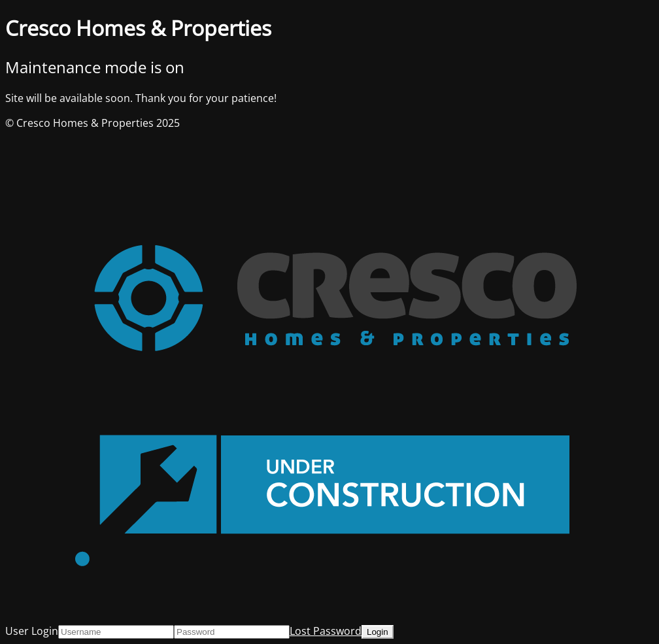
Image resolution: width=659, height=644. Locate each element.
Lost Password (326, 631)
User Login (32, 631)
